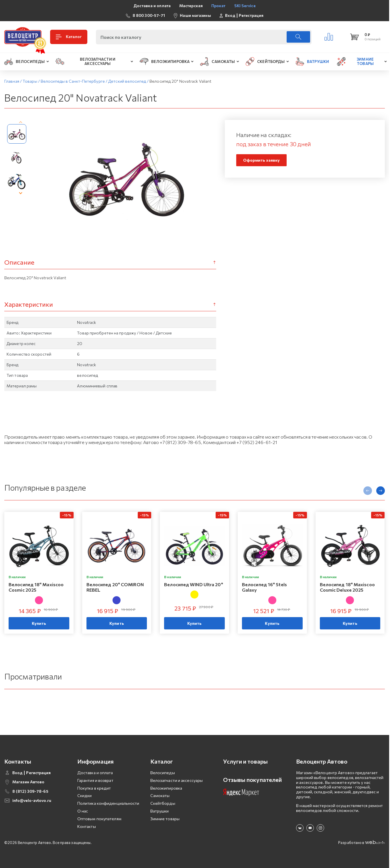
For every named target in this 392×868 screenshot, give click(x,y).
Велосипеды (163, 773)
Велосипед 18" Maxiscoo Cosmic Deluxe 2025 (347, 587)
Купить (39, 624)
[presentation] (21, 123)
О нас (83, 811)
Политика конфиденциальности (108, 803)
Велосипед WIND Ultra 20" (193, 584)
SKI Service (245, 6)
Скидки (85, 795)
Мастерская (191, 6)
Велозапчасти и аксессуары (177, 780)
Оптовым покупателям (99, 819)
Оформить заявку (262, 160)
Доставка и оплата (152, 6)
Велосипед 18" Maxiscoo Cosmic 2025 (36, 587)
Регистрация (251, 15)
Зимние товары (165, 819)
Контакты (87, 826)
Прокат (218, 6)
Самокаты (160, 795)
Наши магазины (195, 15)
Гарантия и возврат (95, 780)
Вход (230, 15)
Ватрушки (160, 811)
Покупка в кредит (94, 788)
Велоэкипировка (166, 788)
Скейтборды (163, 803)
